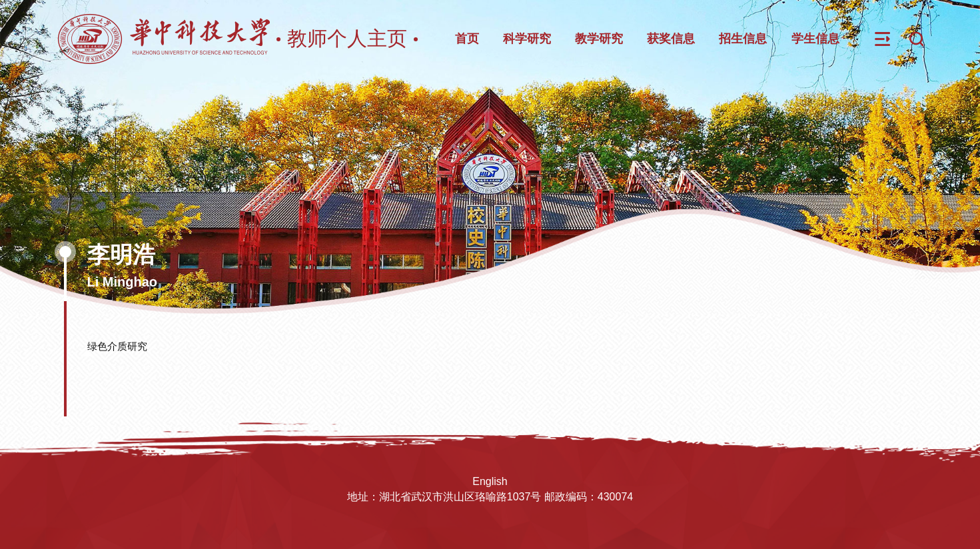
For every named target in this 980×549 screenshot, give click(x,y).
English (490, 481)
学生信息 (815, 39)
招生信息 (743, 39)
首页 (467, 39)
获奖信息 (671, 39)
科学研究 (527, 39)
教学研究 (599, 39)
